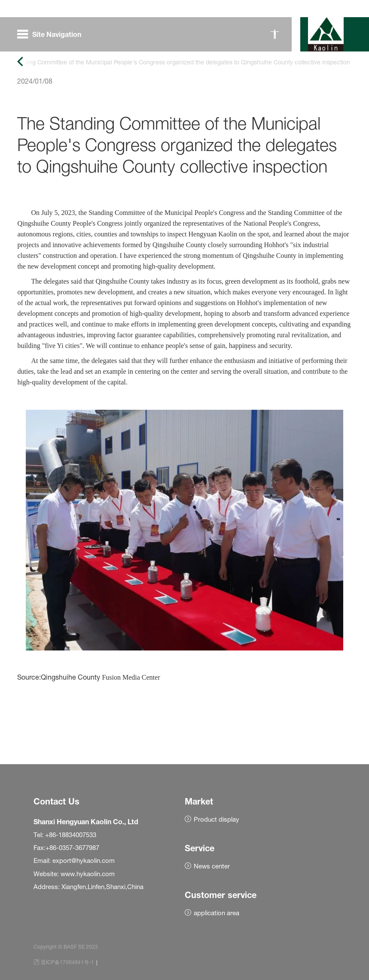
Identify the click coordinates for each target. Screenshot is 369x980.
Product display (217, 819)
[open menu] (52, 34)
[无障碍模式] (275, 34)
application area (217, 913)
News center (212, 866)
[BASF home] (326, 34)
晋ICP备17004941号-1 (67, 962)
